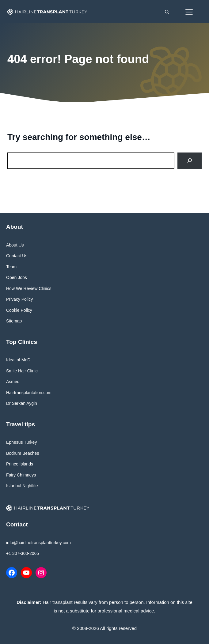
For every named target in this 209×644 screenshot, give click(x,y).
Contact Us (17, 256)
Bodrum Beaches (23, 453)
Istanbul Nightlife (22, 486)
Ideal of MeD (18, 360)
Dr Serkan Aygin (22, 403)
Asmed (13, 382)
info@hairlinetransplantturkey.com (38, 543)
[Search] (190, 161)
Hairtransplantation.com (29, 393)
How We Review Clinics (29, 288)
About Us (15, 245)
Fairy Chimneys (21, 475)
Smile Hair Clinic (22, 371)
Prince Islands (20, 464)
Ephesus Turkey (21, 442)
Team (11, 267)
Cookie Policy (19, 310)
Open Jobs (17, 277)
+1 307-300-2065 (23, 553)
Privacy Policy (19, 299)
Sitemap (14, 321)
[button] (167, 12)
